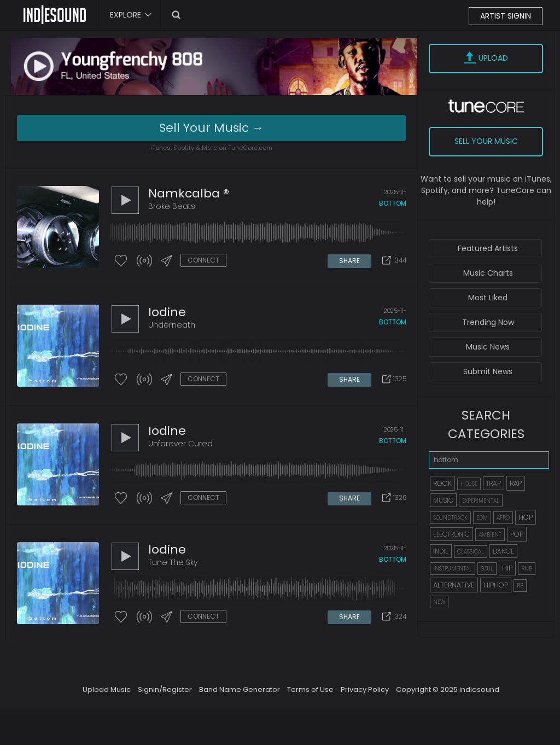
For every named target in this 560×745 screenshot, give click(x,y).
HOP (526, 517)
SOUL (487, 569)
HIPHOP (496, 585)
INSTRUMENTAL (453, 569)
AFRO (503, 518)
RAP (516, 483)
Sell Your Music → (212, 128)
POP (517, 534)
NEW (439, 602)
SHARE (349, 261)
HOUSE (469, 484)
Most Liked (488, 298)
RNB (527, 569)
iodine (167, 312)
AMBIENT (490, 535)
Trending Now (488, 322)
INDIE (441, 551)
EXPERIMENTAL (481, 501)
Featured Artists (488, 248)
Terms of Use (310, 689)
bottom (393, 203)
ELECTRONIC (451, 534)
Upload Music (107, 689)
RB (520, 586)
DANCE (503, 551)
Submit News (488, 371)
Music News (488, 347)
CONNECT (203, 260)
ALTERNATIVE (454, 585)
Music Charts (488, 273)
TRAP (494, 483)
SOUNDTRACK (450, 518)
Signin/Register (165, 689)
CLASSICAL (471, 552)
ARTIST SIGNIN (506, 16)
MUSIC (443, 500)
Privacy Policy (365, 689)
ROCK (442, 483)
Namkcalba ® (189, 193)
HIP (507, 568)
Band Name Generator (240, 689)
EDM (482, 518)
